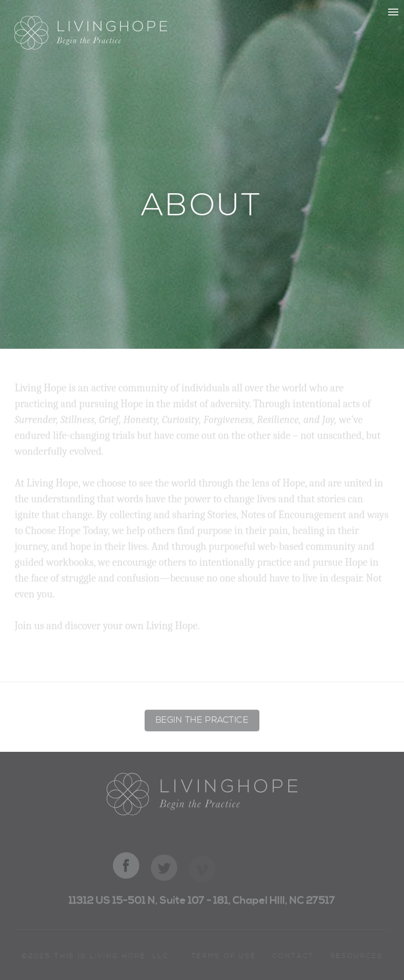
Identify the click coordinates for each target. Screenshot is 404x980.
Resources (357, 958)
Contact (293, 958)
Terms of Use (224, 958)
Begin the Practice (202, 722)
